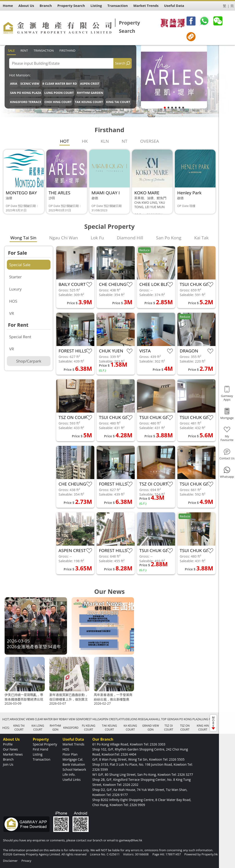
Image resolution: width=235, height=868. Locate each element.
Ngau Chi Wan (63, 238)
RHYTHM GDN (55, 728)
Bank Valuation (74, 764)
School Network (74, 769)
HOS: (6, 728)
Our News (10, 749)
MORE (213, 723)
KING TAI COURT (118, 102)
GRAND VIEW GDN (151, 728)
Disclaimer (10, 861)
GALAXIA (149, 719)
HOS (13, 301)
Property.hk (210, 854)
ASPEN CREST (90, 84)
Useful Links (71, 780)
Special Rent (20, 337)
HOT (65, 141)
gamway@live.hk (131, 840)
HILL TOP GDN (164, 719)
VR (12, 313)
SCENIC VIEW (30, 84)
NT (124, 141)
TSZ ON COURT (185, 728)
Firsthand (67, 50)
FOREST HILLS (91, 719)
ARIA (14, 84)
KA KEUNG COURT (130, 728)
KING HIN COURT (203, 728)
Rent (24, 50)
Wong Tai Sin (23, 238)
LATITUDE (123, 719)
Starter (15, 277)
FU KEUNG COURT (89, 728)
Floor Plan (70, 754)
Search (120, 63)
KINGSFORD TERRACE (26, 102)
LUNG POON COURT (59, 93)
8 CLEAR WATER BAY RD (60, 84)
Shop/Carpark (29, 361)
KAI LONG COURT (38, 728)
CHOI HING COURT (58, 102)
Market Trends (73, 744)
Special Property (45, 744)
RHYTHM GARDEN (90, 93)
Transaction (44, 50)
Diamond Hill (130, 238)
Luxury (15, 289)
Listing (38, 754)
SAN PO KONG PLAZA (26, 93)
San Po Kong (169, 238)
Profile (8, 744)
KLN (105, 141)
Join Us (8, 764)
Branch (8, 759)
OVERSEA (150, 141)
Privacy (26, 861)
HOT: (6, 719)
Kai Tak (201, 238)
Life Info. (69, 775)
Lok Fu (97, 238)
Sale (11, 50)
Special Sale (20, 265)
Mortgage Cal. (73, 759)
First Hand (41, 749)
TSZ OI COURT (169, 728)
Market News (13, 754)
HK (85, 141)
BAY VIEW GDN (72, 719)
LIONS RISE (137, 719)
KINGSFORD (71, 728)
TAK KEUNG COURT (89, 102)
